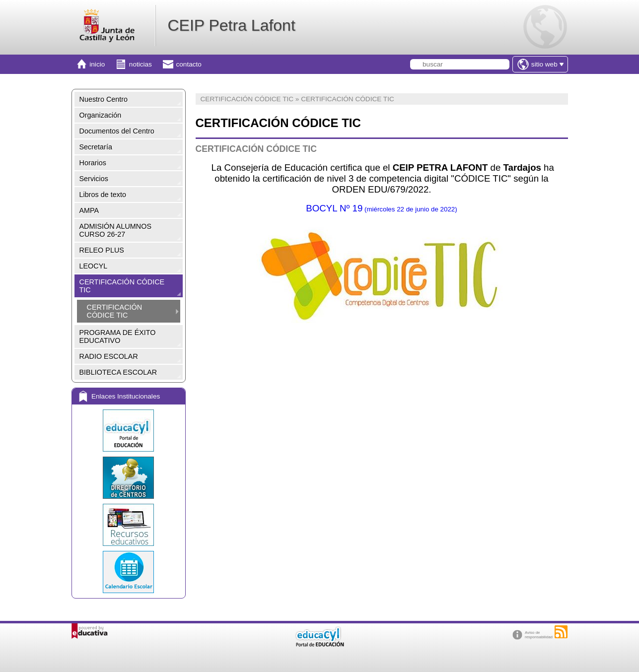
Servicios (94, 179)
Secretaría (96, 147)
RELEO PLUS (102, 250)
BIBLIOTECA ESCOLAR (118, 372)
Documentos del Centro (117, 131)
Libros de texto (103, 195)
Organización (101, 115)
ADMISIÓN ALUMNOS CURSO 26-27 (116, 230)
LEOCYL (94, 266)
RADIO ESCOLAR (109, 356)
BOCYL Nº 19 (381, 208)
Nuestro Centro (104, 99)
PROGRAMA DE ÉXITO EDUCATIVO (118, 336)
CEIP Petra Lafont (231, 25)
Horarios (93, 163)
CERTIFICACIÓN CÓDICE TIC (122, 286)
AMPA (89, 210)
